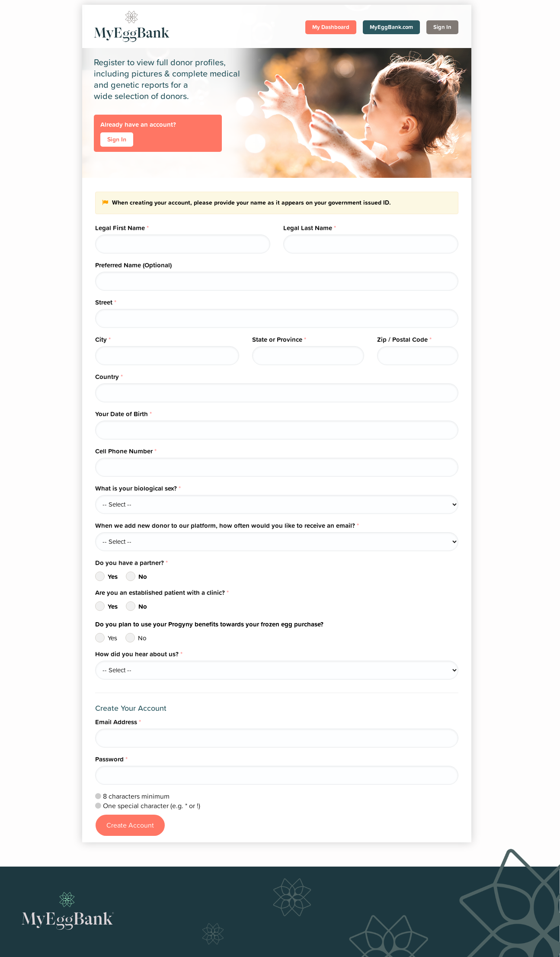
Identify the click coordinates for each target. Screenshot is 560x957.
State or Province (279, 339)
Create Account (130, 825)
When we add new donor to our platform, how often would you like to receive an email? (227, 525)
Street (106, 302)
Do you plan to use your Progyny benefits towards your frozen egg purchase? (209, 624)
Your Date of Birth (123, 414)
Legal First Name (122, 228)
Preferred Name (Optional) (133, 265)
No (136, 576)
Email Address (118, 722)
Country (109, 377)
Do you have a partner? (131, 563)
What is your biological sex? (138, 488)
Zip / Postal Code (404, 339)
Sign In (442, 27)
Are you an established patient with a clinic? (162, 593)
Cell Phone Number (126, 451)
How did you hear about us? (139, 654)
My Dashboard (331, 27)
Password (111, 759)
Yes (106, 576)
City (103, 339)
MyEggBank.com (391, 27)
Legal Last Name (310, 228)
